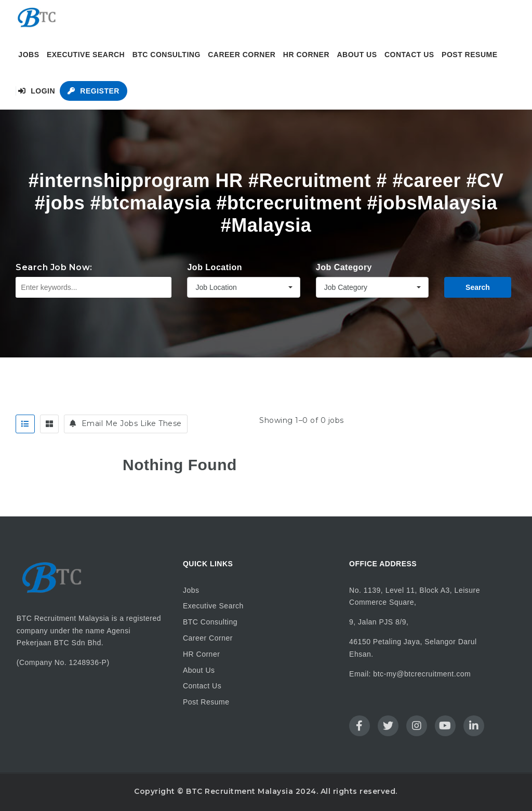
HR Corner (306, 55)
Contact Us (409, 55)
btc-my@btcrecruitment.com (422, 674)
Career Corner (242, 55)
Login (37, 91)
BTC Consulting (167, 55)
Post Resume (469, 55)
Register (93, 91)
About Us (357, 55)
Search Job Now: (54, 267)
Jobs (29, 55)
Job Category (344, 267)
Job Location (215, 267)
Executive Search (86, 55)
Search (478, 287)
